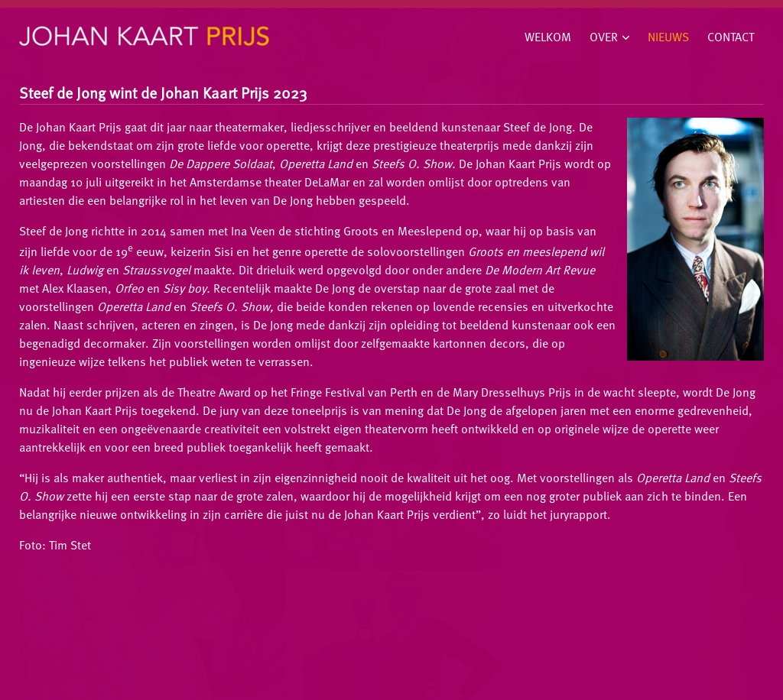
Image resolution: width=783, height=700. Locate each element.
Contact (731, 37)
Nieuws (668, 37)
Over (604, 37)
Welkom (548, 37)
